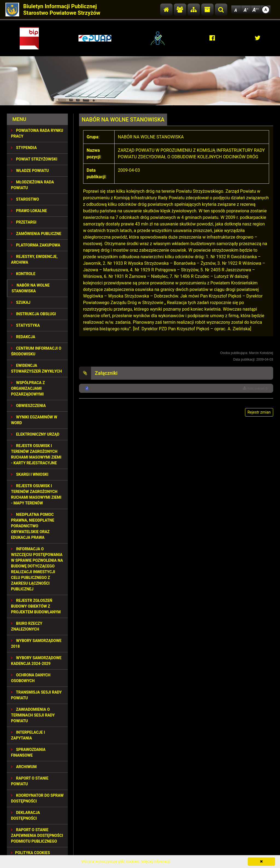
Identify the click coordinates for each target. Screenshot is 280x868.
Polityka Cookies (30, 853)
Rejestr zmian (259, 412)
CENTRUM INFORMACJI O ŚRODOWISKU (36, 351)
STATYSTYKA (25, 325)
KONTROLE (23, 274)
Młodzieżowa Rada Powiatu (32, 185)
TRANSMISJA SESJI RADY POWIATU (36, 695)
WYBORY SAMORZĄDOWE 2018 (36, 643)
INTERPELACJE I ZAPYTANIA (28, 735)
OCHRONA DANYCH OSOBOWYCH (31, 678)
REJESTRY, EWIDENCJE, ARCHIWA (34, 259)
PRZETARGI (24, 222)
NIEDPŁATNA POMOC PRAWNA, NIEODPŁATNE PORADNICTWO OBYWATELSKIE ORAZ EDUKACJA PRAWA (33, 526)
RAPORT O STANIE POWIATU (30, 781)
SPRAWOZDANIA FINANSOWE (28, 752)
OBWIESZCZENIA (28, 406)
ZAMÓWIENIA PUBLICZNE (36, 234)
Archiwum (24, 767)
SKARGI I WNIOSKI (30, 474)
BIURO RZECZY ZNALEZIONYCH (27, 626)
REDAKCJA (23, 337)
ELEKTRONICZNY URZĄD (35, 434)
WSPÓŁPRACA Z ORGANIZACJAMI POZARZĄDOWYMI (28, 388)
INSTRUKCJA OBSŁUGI (33, 314)
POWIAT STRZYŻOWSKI (34, 159)
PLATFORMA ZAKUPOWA (36, 245)
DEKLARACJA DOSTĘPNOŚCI (25, 815)
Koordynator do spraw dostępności (37, 798)
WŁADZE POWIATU (30, 171)
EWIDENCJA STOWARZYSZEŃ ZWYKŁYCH (36, 368)
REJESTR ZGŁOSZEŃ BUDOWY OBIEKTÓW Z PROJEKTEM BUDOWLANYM (36, 606)
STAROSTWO (25, 199)
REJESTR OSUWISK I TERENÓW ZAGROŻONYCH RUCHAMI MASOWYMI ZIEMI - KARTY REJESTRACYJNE (36, 454)
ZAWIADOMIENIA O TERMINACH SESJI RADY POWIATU (33, 715)
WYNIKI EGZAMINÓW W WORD (34, 420)
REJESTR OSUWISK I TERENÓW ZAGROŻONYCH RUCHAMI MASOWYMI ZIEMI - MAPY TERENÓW (36, 494)
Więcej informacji (156, 861)
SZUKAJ (21, 302)
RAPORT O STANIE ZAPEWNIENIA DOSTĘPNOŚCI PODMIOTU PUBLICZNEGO (37, 836)
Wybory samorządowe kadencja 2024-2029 (36, 661)
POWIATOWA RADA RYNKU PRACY (37, 133)
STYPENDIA (24, 148)
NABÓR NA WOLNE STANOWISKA (30, 288)
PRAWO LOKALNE (29, 211)
